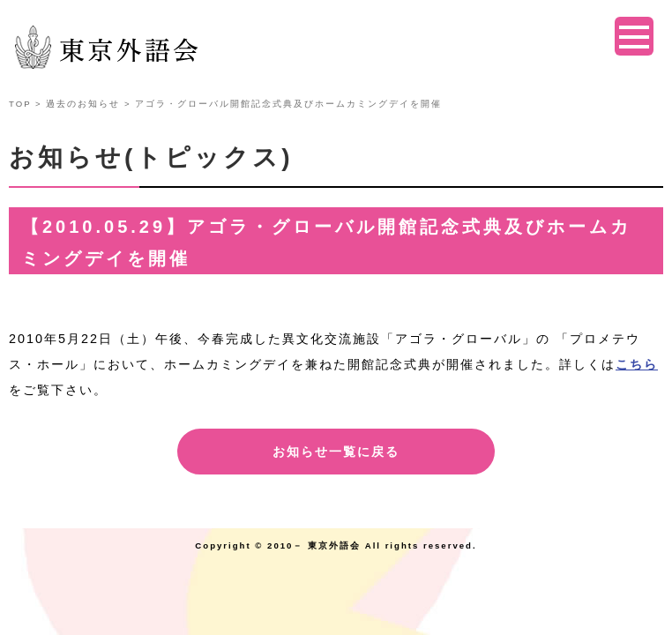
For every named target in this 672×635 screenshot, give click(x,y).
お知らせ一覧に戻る (336, 452)
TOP (20, 104)
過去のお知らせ (83, 104)
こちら (637, 364)
